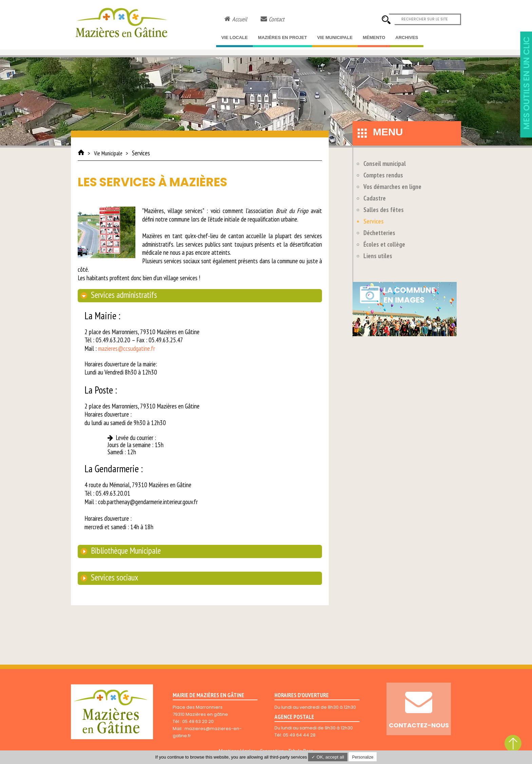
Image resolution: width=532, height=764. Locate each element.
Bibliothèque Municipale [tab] (125, 551)
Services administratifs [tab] (123, 295)
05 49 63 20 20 (198, 721)
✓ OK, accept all (328, 757)
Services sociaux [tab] (114, 577)
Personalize (363, 757)
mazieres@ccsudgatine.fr (127, 348)
